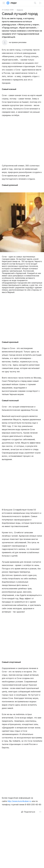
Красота (20, 10)
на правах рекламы (18, 42)
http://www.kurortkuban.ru (19, 801)
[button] (22, 222)
